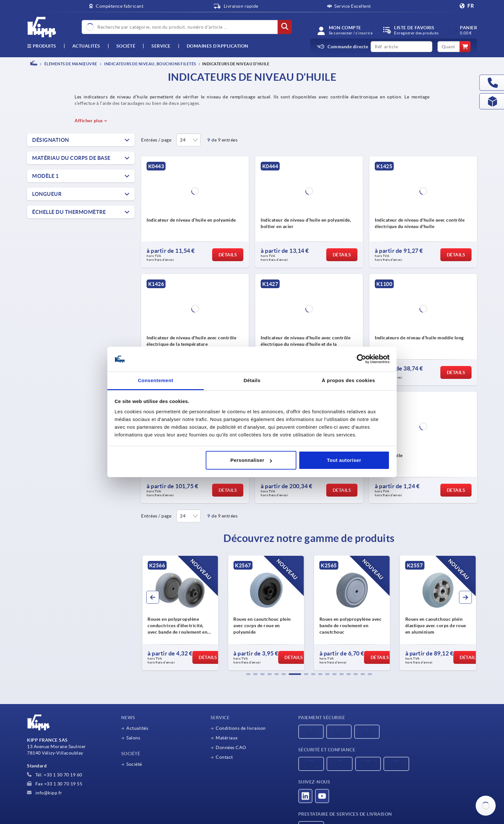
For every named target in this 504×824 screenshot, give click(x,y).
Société (126, 46)
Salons (133, 738)
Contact (224, 757)
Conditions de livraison (241, 728)
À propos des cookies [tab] (348, 380)
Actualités (137, 728)
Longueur (47, 194)
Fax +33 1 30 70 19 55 (55, 784)
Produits (42, 46)
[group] (180, 613)
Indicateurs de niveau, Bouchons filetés (150, 64)
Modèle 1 (45, 176)
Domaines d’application (218, 46)
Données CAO (231, 747)
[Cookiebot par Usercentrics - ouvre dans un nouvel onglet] (361, 359)
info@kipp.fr (45, 793)
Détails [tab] (252, 380)
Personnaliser (251, 460)
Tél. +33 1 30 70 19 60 (55, 775)
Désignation (51, 140)
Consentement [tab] (156, 380)
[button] (248, 674)
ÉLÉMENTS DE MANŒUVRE (70, 64)
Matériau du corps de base (71, 158)
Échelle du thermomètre (69, 212)
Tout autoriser (344, 460)
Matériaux (227, 738)
